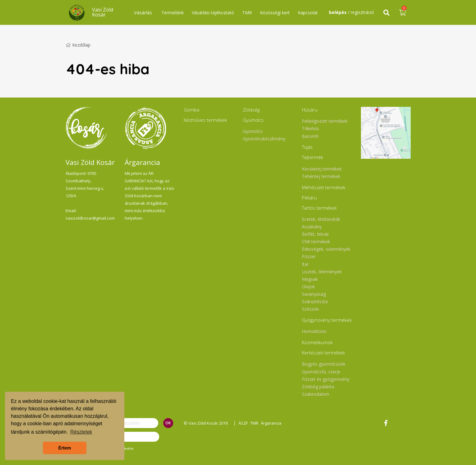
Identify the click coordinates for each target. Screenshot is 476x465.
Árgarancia (273, 423)
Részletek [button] (81, 432)
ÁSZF (244, 423)
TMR (247, 13)
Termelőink (173, 13)
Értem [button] (65, 448)
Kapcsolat (308, 13)
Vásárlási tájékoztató (213, 13)
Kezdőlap (78, 45)
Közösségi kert (275, 13)
